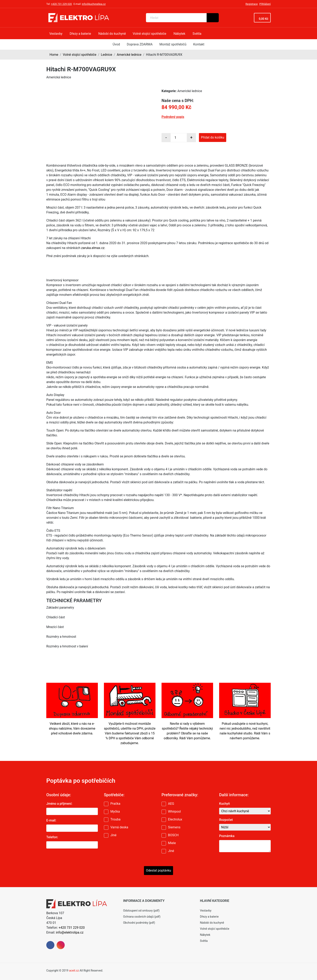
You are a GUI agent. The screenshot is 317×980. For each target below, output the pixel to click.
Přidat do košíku (213, 137)
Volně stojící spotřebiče (80, 55)
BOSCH (173, 835)
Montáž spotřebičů (173, 44)
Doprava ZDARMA (140, 44)
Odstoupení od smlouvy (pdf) (141, 911)
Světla (204, 941)
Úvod (116, 44)
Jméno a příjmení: (59, 804)
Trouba (115, 819)
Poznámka (227, 836)
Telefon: (52, 837)
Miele (172, 843)
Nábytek (205, 935)
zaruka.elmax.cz (93, 248)
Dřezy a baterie (209, 917)
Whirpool (174, 811)
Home (54, 55)
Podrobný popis (173, 117)
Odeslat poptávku (158, 870)
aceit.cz (74, 971)
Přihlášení (265, 4)
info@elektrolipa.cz (70, 932)
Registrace (251, 4)
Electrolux (175, 819)
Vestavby (206, 911)
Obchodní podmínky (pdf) (139, 923)
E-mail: (51, 820)
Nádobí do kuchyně (212, 923)
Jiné (113, 835)
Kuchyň (225, 804)
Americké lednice (129, 55)
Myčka (115, 811)
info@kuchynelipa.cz (94, 4)
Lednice (107, 55)
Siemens (174, 827)
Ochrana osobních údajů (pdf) (142, 917)
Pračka (115, 804)
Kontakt (199, 44)
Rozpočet (226, 820)
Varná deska (119, 827)
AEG (171, 804)
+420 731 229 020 (61, 4)
